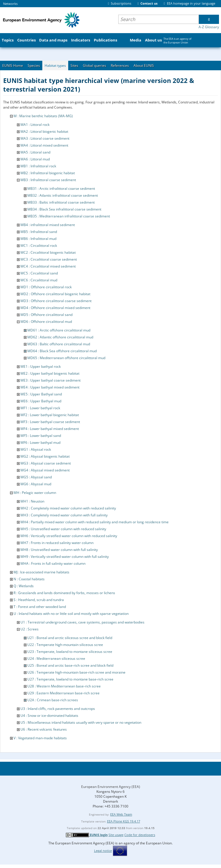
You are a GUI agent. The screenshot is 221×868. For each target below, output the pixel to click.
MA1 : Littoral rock (35, 125)
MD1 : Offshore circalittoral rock (46, 287)
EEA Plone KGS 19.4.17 (124, 821)
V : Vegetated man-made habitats (40, 738)
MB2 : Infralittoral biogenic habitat (48, 173)
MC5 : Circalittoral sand (39, 273)
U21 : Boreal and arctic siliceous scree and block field (70, 638)
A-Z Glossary (209, 27)
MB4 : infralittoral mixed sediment (48, 225)
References (120, 66)
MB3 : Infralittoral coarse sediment (48, 180)
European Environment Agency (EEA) (111, 787)
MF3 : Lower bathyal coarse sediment (50, 422)
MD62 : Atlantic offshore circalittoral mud (60, 337)
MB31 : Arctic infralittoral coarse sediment (61, 188)
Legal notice (103, 851)
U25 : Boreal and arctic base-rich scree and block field (70, 665)
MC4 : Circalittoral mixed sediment (48, 266)
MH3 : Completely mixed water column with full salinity (64, 515)
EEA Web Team (121, 814)
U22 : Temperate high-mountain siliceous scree (65, 645)
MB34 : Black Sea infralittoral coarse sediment (64, 209)
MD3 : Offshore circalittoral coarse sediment (56, 301)
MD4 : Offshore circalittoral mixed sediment (55, 308)
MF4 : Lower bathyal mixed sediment (50, 429)
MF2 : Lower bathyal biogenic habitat (50, 415)
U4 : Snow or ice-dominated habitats (49, 716)
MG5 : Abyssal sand (36, 477)
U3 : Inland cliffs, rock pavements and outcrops (58, 709)
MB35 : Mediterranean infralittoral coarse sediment (69, 216)
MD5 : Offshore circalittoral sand (46, 315)
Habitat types (55, 66)
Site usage (116, 835)
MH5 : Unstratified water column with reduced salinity (63, 529)
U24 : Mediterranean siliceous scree (56, 658)
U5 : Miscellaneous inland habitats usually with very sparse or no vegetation (81, 722)
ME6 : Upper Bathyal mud (41, 401)
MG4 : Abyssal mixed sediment (45, 470)
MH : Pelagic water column (35, 493)
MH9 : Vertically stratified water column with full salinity (65, 557)
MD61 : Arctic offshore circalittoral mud (59, 330)
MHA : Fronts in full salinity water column (53, 563)
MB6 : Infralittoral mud (38, 239)
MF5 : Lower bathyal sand (41, 436)
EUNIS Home (13, 66)
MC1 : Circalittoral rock (39, 246)
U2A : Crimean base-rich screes (53, 700)
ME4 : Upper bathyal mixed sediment (50, 387)
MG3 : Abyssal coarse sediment (46, 463)
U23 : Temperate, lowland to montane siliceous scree (70, 652)
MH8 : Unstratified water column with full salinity (59, 550)
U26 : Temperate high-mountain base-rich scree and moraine (76, 672)
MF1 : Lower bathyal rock (40, 408)
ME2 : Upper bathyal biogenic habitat (50, 373)
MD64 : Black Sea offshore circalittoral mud (62, 351)
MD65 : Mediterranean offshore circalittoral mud (66, 358)
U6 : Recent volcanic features (44, 729)
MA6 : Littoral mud (35, 159)
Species (34, 66)
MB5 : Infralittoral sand (39, 232)
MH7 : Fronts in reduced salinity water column (57, 543)
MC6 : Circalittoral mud (39, 280)
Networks (10, 4)
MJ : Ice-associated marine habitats (41, 572)
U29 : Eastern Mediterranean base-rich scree (63, 693)
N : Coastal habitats (29, 579)
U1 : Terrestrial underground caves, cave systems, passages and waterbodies (82, 622)
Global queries (95, 66)
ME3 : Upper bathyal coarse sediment (51, 380)
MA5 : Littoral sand (35, 152)
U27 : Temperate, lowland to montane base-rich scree (70, 679)
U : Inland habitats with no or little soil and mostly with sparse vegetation (71, 614)
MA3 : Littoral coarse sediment (45, 138)
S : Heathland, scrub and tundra (39, 600)
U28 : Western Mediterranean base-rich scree (64, 686)
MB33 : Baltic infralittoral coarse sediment (61, 202)
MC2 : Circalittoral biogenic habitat (48, 252)
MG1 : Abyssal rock (36, 449)
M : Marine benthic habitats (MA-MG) (43, 116)
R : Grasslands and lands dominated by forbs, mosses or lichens (64, 593)
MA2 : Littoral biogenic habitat (44, 131)
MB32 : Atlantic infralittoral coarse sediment (63, 195)
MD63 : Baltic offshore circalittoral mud (59, 344)
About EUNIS (144, 66)
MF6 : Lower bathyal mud (40, 442)
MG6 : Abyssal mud (36, 484)
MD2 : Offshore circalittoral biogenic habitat (55, 294)
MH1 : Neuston (32, 501)
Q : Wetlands (24, 586)
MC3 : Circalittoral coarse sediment (49, 259)
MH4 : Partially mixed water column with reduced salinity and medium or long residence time (95, 522)
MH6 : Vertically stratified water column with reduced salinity (69, 536)
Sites (74, 66)
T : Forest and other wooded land (40, 607)
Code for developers (140, 835)
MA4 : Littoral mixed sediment (44, 145)
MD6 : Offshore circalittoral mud (46, 322)
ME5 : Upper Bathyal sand (41, 394)
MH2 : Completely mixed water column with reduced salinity (68, 508)
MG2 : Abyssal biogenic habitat (45, 456)
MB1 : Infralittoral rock (38, 166)
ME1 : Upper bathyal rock (41, 366)
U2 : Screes (29, 629)
